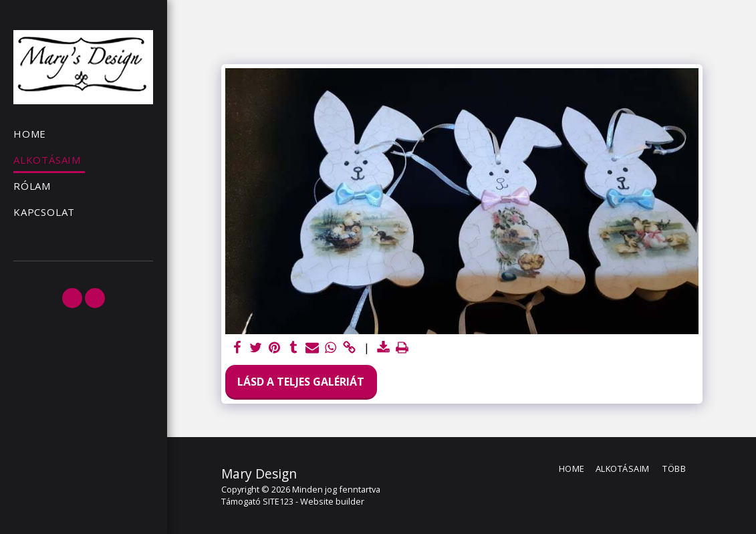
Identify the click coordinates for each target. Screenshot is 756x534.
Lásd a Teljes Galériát (301, 382)
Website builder (332, 501)
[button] (72, 298)
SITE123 (278, 501)
